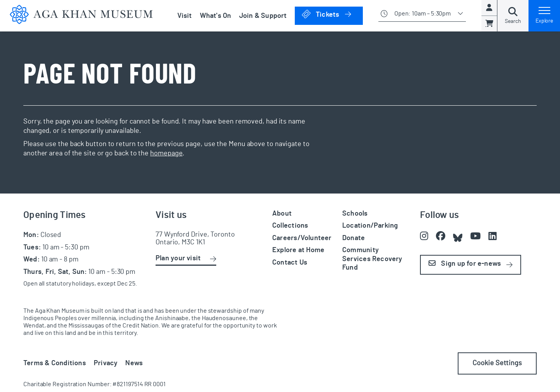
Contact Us (290, 263)
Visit (185, 16)
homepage (166, 153)
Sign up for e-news (465, 264)
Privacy (106, 363)
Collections (290, 226)
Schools (355, 214)
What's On (216, 16)
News (134, 363)
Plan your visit (178, 258)
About (282, 214)
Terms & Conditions (55, 363)
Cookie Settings (497, 363)
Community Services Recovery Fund (372, 259)
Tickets (332, 14)
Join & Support (263, 16)
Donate (353, 238)
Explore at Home (298, 250)
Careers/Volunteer (302, 238)
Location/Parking (370, 226)
